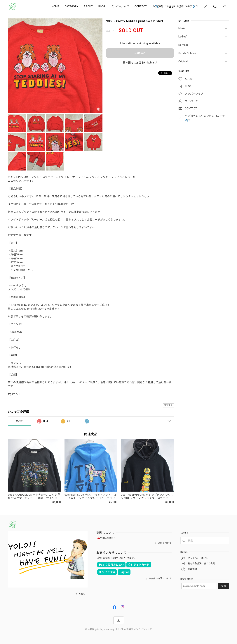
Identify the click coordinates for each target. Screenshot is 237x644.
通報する (168, 405)
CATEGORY (72, 6)
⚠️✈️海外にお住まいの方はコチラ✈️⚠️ (175, 6)
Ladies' (183, 37)
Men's (182, 28)
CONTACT (141, 6)
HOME (55, 6)
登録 (224, 586)
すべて (19, 421)
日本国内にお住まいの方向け (140, 63)
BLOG (102, 6)
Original (183, 61)
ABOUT (88, 6)
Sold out (140, 53)
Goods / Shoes (187, 53)
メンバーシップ (120, 6)
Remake (183, 45)
